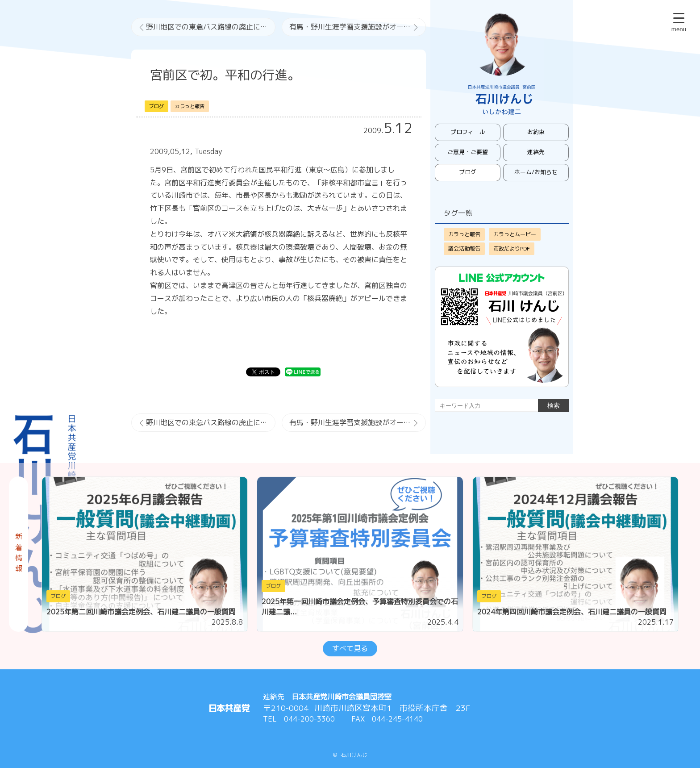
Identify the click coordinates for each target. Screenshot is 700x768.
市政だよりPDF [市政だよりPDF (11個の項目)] (512, 248)
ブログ (156, 106)
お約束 (536, 132)
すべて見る (350, 648)
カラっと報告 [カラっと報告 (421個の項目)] (464, 234)
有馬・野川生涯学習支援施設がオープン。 (357, 27)
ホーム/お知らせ (536, 172)
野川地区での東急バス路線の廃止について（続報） (211, 27)
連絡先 (536, 152)
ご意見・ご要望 (468, 152)
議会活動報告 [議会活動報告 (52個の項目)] (464, 248)
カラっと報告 (190, 106)
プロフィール (468, 132)
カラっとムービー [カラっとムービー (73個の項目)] (515, 234)
